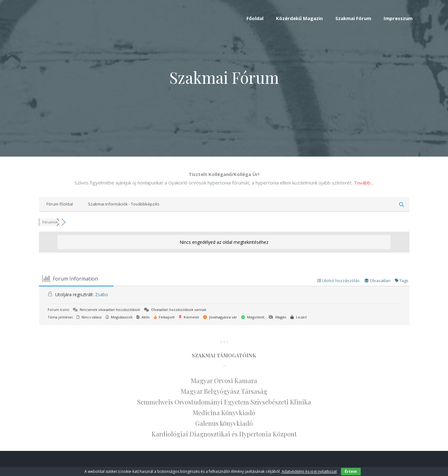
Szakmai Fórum (353, 18)
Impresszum (398, 18)
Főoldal (255, 18)
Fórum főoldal (60, 204)
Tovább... (364, 183)
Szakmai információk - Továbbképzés (124, 204)
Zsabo (102, 294)
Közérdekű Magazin (299, 18)
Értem (351, 471)
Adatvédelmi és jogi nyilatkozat (309, 471)
